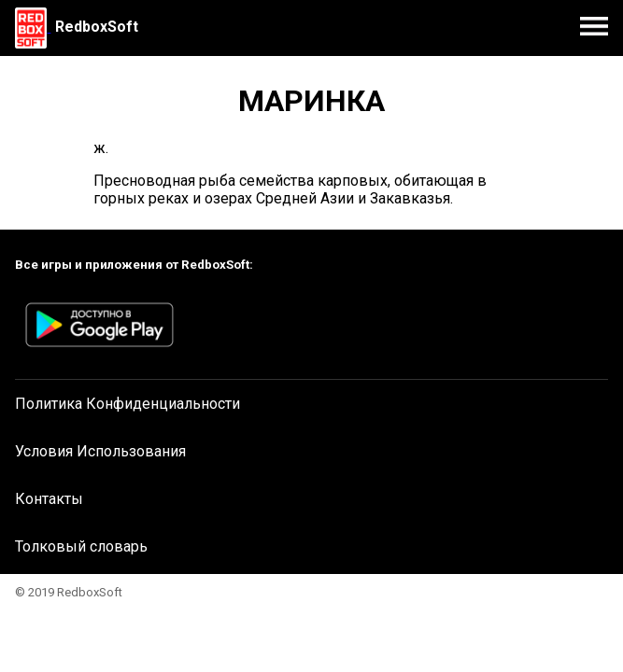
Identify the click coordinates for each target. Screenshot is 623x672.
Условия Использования (100, 451)
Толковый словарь (81, 546)
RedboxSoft (97, 27)
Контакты (49, 499)
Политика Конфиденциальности (127, 404)
